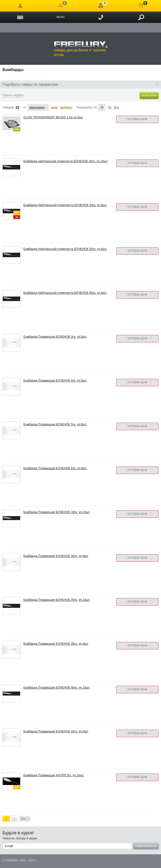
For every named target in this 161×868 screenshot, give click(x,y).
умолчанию (37, 107)
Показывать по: (87, 107)
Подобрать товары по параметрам (30, 84)
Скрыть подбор (13, 95)
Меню (60, 17)
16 (102, 107)
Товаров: (9, 107)
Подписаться (146, 846)
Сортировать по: (25, 107)
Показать (149, 95)
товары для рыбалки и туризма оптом (81, 49)
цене (54, 107)
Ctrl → (25, 819)
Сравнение (61, 6)
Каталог (20, 17)
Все (116, 107)
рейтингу (66, 107)
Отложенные (101, 6)
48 (110, 107)
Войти (20, 6)
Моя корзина (141, 6)
